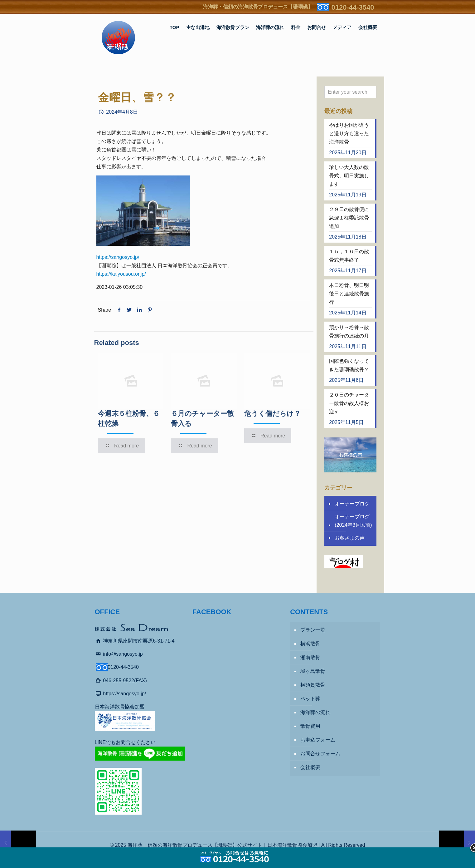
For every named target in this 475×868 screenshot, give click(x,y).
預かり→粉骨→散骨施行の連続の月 (349, 332)
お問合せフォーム (320, 754)
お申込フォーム (318, 740)
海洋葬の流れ (315, 712)
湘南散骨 (310, 657)
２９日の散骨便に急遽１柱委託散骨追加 (349, 218)
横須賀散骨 (313, 685)
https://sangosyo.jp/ (118, 257)
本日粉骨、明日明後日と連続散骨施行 (349, 294)
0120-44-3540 (353, 7)
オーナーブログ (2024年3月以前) (353, 521)
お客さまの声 (350, 538)
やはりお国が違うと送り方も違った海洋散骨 (349, 133)
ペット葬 (310, 699)
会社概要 (310, 767)
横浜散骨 (310, 644)
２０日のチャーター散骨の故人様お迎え (349, 403)
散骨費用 (310, 726)
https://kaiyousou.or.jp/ (121, 274)
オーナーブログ (352, 504)
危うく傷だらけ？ (272, 414)
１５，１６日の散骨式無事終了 (349, 256)
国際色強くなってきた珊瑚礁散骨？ (349, 365)
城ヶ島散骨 (313, 671)
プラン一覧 (313, 630)
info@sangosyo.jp (123, 654)
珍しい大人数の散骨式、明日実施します (349, 176)
